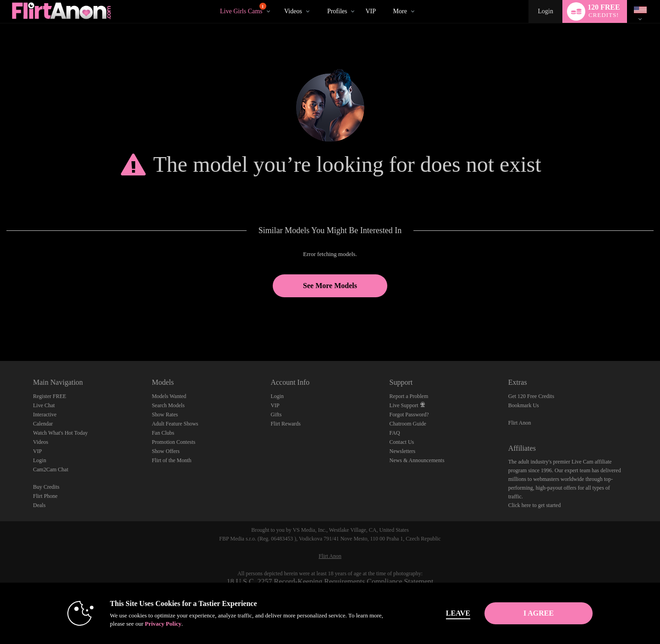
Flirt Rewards (286, 424)
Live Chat (44, 405)
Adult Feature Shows (175, 424)
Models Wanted (169, 396)
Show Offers (166, 451)
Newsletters (403, 451)
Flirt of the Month (171, 460)
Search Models (168, 405)
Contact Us (402, 442)
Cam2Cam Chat (51, 469)
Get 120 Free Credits (531, 396)
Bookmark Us (524, 405)
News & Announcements (417, 460)
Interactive (45, 415)
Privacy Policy (163, 624)
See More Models (330, 286)
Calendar (43, 424)
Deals (39, 505)
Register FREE (49, 396)
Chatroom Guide (408, 424)
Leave (458, 613)
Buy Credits (46, 487)
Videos (293, 11)
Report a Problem (409, 396)
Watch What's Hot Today (60, 433)
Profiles (337, 11)
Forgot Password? (409, 415)
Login (545, 11)
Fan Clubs (163, 433)
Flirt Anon (520, 423)
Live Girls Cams (243, 9)
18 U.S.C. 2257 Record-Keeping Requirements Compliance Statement (330, 581)
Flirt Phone (45, 496)
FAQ (395, 433)
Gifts (276, 415)
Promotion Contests (173, 442)
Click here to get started (535, 505)
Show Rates (165, 415)
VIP (371, 11)
